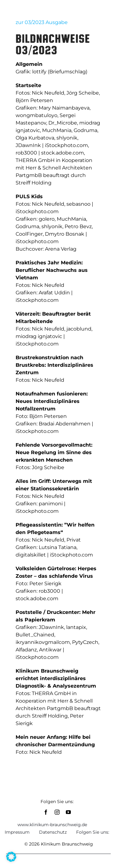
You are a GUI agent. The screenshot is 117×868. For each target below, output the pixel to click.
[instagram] (57, 812)
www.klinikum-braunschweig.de (52, 825)
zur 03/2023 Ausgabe (42, 22)
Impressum (17, 832)
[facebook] (46, 812)
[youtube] (68, 812)
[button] (11, 857)
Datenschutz (53, 832)
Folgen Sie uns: (93, 832)
